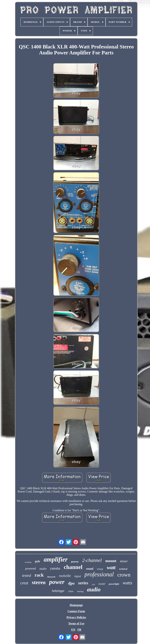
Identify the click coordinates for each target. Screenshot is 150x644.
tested (26, 575)
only (93, 584)
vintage (100, 569)
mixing (80, 591)
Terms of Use (76, 623)
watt (111, 567)
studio (43, 569)
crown (124, 575)
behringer (58, 591)
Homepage (76, 605)
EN (73, 630)
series (83, 583)
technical (123, 569)
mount (111, 561)
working (28, 562)
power (57, 582)
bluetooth (51, 577)
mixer (124, 561)
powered (31, 569)
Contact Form (76, 611)
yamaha (55, 568)
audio (94, 589)
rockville (65, 576)
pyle (38, 561)
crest (24, 583)
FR (79, 630)
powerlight (114, 584)
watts (128, 583)
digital (78, 576)
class (71, 591)
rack (39, 575)
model (102, 584)
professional (99, 574)
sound (90, 569)
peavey (75, 562)
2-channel (92, 560)
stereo (39, 582)
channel (73, 567)
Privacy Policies (76, 617)
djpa (71, 583)
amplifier (56, 559)
